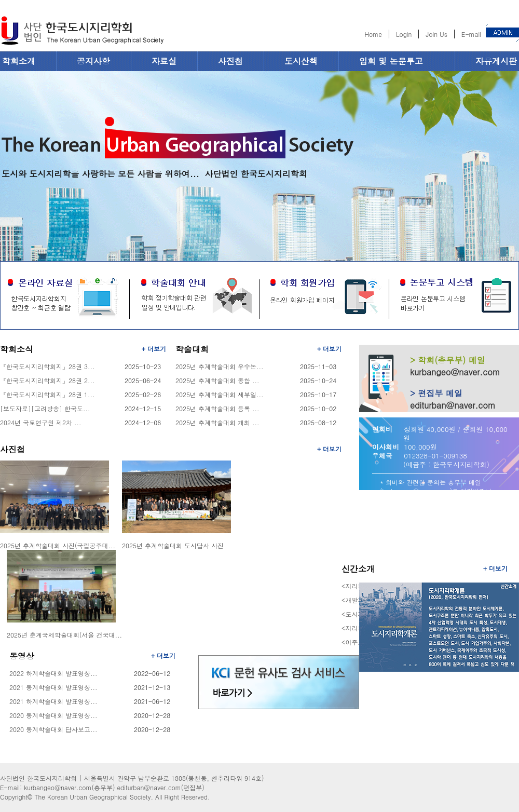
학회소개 (19, 61)
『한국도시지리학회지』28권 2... (47, 380)
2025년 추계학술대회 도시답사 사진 (173, 545)
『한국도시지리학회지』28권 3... (47, 366)
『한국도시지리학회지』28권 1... (47, 394)
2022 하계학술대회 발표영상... (53, 673)
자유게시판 (496, 61)
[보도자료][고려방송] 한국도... (45, 408)
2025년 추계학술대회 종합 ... (217, 380)
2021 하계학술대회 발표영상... (53, 701)
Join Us (436, 34)
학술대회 (192, 349)
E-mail (471, 34)
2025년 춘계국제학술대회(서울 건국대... (64, 635)
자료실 (164, 61)
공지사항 (93, 61)
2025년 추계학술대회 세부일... (220, 394)
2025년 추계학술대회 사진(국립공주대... (58, 545)
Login (404, 34)
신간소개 (358, 569)
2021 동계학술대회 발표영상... (53, 687)
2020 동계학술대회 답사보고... (53, 729)
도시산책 (301, 61)
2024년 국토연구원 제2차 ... (41, 422)
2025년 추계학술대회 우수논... (220, 366)
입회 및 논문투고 (391, 61)
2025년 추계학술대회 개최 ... (217, 422)
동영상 (22, 656)
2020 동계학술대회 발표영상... (53, 715)
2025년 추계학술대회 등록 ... (217, 408)
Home (373, 34)
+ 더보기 (154, 349)
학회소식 (17, 349)
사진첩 (230, 61)
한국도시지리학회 (82, 32)
